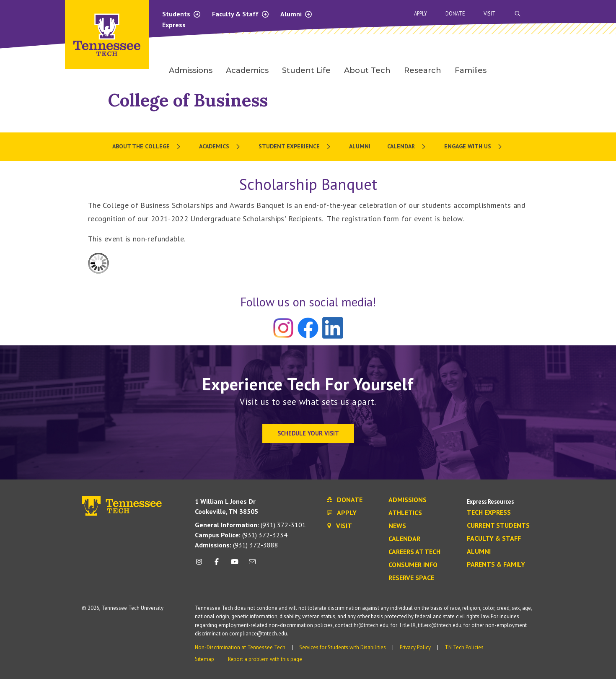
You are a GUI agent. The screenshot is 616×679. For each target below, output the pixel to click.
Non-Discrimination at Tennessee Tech (240, 647)
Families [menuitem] (471, 70)
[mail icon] (252, 565)
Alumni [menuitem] (360, 146)
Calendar (404, 539)
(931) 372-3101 (250, 525)
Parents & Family (496, 565)
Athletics (405, 513)
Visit (490, 14)
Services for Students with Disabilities (343, 647)
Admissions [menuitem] (191, 70)
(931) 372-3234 (241, 535)
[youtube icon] (235, 565)
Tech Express (489, 513)
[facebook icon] (217, 565)
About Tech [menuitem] (367, 70)
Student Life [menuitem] (306, 70)
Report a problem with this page (265, 659)
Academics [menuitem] (247, 70)
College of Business (188, 100)
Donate (455, 14)
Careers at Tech (414, 552)
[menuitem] (147, 147)
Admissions (408, 500)
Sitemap (204, 659)
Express (174, 25)
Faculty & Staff (241, 14)
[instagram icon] (201, 565)
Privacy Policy (415, 647)
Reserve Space (411, 578)
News (397, 526)
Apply (421, 14)
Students (182, 14)
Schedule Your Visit (308, 433)
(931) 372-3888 (237, 545)
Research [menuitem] (423, 70)
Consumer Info (413, 565)
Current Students (498, 526)
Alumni (296, 14)
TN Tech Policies (464, 647)
